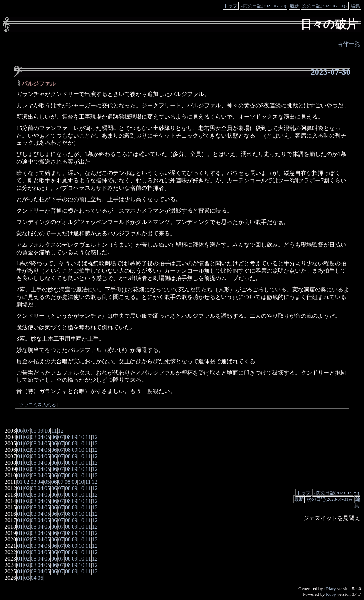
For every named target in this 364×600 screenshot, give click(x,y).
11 (54, 431)
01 (20, 437)
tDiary (330, 588)
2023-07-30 (331, 72)
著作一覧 (349, 44)
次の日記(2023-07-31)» (325, 6)
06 (20, 431)
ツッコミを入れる (38, 405)
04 (41, 437)
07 (27, 431)
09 (41, 431)
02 (27, 437)
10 (47, 431)
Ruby (331, 594)
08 (34, 431)
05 (47, 437)
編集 (355, 6)
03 (34, 437)
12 (61, 431)
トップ (231, 6)
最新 (294, 6)
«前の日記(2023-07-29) (264, 6)
